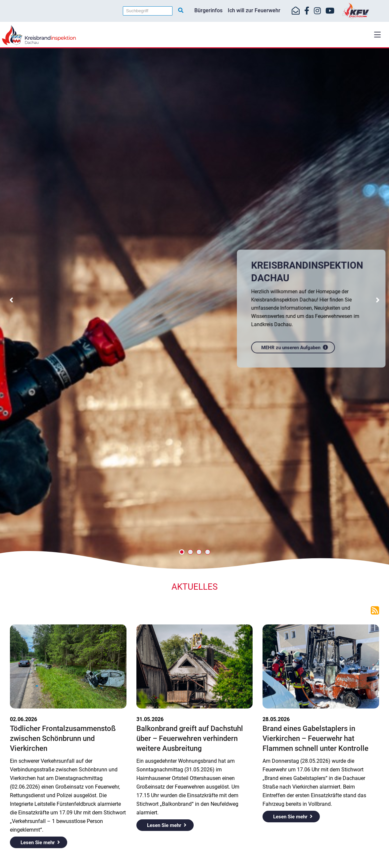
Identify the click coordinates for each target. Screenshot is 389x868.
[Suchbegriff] (148, 11)
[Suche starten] (181, 11)
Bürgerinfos (208, 10)
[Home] (194, 35)
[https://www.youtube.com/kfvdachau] (330, 11)
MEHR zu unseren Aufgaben (292, 345)
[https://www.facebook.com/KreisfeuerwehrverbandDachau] (307, 11)
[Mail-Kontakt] (296, 11)
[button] (377, 35)
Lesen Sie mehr (38, 843)
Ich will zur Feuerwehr (254, 10)
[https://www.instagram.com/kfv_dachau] (317, 11)
